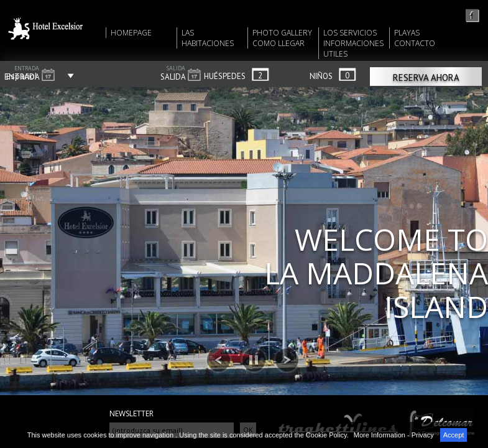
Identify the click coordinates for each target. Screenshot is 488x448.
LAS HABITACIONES (208, 38)
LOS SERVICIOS (350, 33)
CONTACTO (415, 43)
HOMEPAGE (131, 33)
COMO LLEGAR (279, 43)
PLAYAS (407, 33)
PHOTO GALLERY (282, 33)
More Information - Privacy (394, 435)
